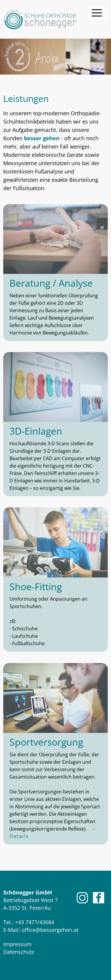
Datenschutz (19, 952)
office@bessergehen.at (50, 930)
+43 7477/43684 (35, 922)
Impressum (17, 944)
